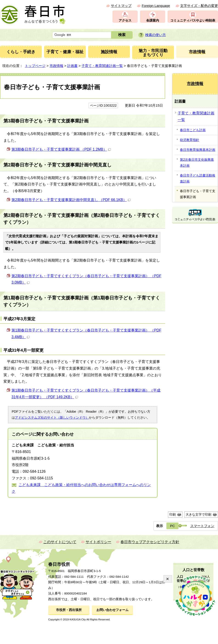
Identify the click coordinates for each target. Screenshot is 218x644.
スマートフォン (202, 526)
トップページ (35, 66)
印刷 (173, 514)
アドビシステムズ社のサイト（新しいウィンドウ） (52, 417)
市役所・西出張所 (69, 610)
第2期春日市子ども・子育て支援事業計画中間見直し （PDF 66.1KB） (71, 200)
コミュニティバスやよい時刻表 (193, 21)
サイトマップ (121, 6)
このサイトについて (60, 542)
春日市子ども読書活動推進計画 (198, 178)
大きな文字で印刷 (198, 514)
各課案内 (153, 21)
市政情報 (56, 66)
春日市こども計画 (193, 130)
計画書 (72, 66)
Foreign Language (156, 6)
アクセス (125, 21)
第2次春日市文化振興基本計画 (197, 163)
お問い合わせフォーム (112, 610)
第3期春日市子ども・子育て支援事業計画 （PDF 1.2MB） (61, 149)
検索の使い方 (156, 35)
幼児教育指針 (190, 140)
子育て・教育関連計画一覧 (102, 66)
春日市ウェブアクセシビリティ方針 (150, 542)
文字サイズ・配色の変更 (199, 6)
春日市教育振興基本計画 (198, 150)
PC (172, 526)
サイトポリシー (98, 542)
